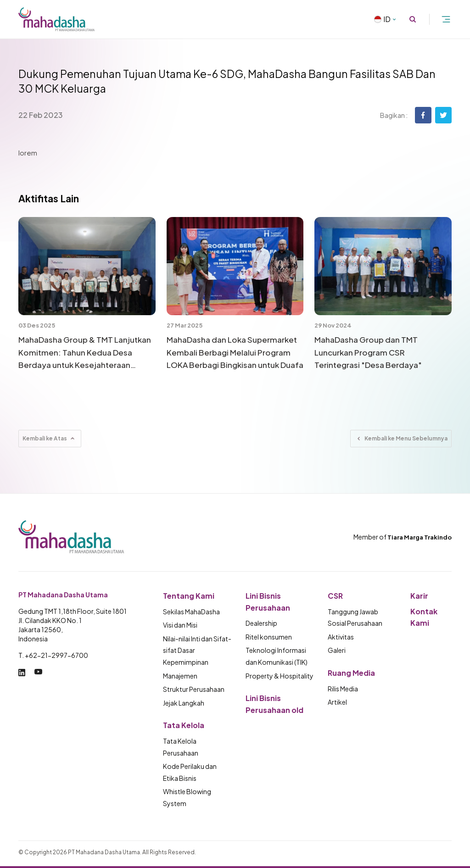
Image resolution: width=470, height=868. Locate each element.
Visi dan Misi (180, 625)
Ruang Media (351, 673)
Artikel (337, 702)
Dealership (261, 623)
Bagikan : (394, 115)
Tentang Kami (189, 596)
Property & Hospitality (280, 676)
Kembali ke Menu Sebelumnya (401, 439)
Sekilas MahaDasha (191, 612)
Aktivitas (341, 637)
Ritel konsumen (269, 637)
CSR (335, 596)
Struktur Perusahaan (194, 689)
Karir (419, 596)
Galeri (337, 650)
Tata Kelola (184, 725)
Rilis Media (343, 689)
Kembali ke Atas (50, 439)
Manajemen (180, 676)
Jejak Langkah (184, 703)
